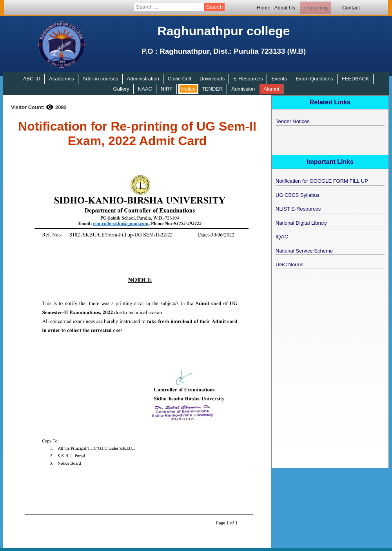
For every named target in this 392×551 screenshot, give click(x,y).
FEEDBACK (355, 79)
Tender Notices (293, 121)
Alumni (271, 89)
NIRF (167, 89)
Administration (143, 79)
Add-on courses (101, 79)
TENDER (212, 89)
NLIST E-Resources (298, 209)
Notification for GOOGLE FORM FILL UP (322, 181)
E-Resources (248, 79)
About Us (285, 8)
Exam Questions (314, 79)
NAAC (145, 89)
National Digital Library (301, 223)
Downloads (212, 79)
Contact (351, 8)
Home (264, 8)
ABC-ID (32, 79)
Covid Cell (179, 79)
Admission (243, 89)
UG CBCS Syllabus (298, 195)
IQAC (282, 237)
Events (279, 79)
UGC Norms (289, 265)
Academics (62, 79)
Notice (188, 89)
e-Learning (316, 8)
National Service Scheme (304, 251)
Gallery (121, 89)
